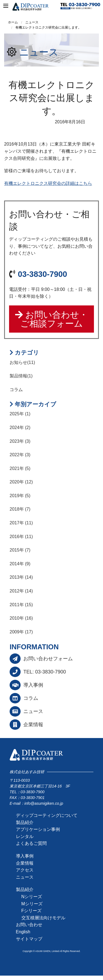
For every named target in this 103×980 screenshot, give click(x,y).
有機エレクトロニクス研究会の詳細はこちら (48, 183)
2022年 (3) (20, 455)
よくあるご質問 (31, 843)
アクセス (25, 870)
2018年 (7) (20, 509)
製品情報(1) (21, 376)
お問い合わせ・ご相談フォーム (51, 319)
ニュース (39, 52)
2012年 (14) (21, 591)
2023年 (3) (20, 441)
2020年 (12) (21, 482)
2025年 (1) (20, 414)
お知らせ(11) (22, 362)
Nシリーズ (32, 897)
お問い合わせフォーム (48, 659)
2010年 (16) (21, 618)
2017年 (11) (21, 523)
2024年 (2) (20, 428)
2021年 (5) (20, 468)
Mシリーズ (32, 904)
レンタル (25, 836)
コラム (31, 698)
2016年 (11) (21, 537)
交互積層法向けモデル (43, 918)
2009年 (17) (21, 632)
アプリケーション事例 (38, 829)
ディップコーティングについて (47, 815)
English (23, 932)
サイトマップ (29, 939)
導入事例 (33, 685)
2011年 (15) (21, 605)
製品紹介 (25, 822)
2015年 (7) (20, 550)
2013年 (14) (21, 577)
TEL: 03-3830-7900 (45, 672)
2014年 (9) (20, 564)
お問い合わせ (29, 925)
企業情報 (33, 725)
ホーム (13, 22)
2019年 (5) (20, 496)
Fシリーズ (32, 911)
